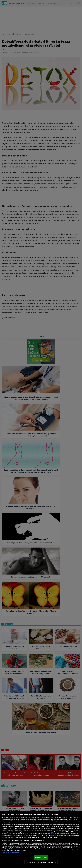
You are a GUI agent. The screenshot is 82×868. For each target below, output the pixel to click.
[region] (41, 840)
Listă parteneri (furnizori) (10, 852)
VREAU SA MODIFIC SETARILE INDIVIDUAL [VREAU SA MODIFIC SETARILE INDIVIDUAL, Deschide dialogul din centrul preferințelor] (41, 862)
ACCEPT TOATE (41, 857)
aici (52, 832)
